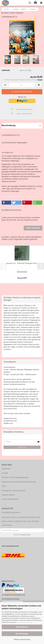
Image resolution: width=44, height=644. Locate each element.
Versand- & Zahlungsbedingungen (15, 477)
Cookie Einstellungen (10, 499)
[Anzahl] (22, 85)
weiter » (24, 9)
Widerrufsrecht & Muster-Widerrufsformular (19, 482)
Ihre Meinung (33, 228)
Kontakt (5, 473)
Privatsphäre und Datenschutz (14, 491)
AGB (3, 486)
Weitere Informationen (22, 639)
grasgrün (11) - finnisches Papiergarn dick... (22, 263)
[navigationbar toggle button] (41, 3)
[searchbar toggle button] (30, 3)
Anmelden (22, 447)
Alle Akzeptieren (22, 627)
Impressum (6, 469)
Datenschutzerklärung (24, 622)
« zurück (15, 9)
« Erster (6, 9)
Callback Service (8, 495)
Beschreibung (9, 125)
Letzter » (34, 9)
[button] (5, 85)
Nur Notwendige (22, 634)
